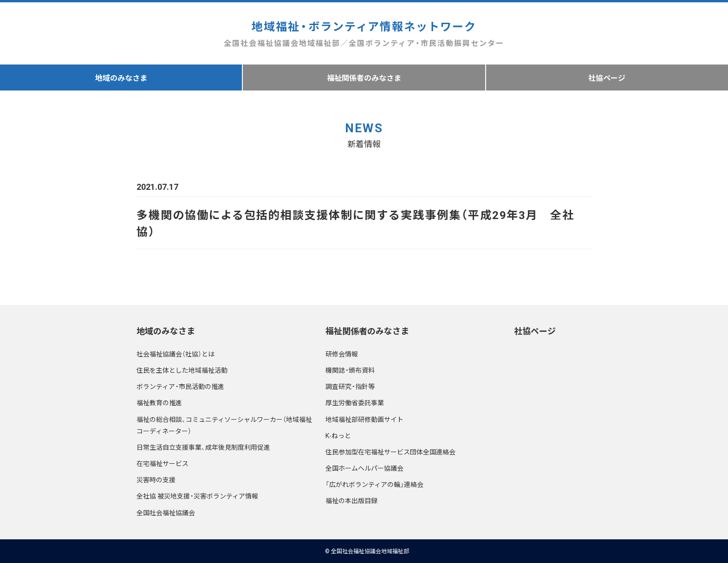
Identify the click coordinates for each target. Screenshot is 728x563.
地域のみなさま (121, 78)
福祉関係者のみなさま (364, 78)
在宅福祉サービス (162, 463)
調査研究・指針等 (350, 386)
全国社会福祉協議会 (166, 512)
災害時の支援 (156, 479)
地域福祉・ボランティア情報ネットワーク (364, 34)
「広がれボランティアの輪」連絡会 (374, 484)
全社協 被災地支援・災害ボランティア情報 (197, 496)
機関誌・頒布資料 (350, 370)
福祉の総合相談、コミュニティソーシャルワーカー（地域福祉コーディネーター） (224, 425)
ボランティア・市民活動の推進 (180, 386)
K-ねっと (338, 435)
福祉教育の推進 (159, 402)
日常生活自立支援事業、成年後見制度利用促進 (203, 447)
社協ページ (607, 78)
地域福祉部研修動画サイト (364, 419)
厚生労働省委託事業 (355, 402)
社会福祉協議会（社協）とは (175, 354)
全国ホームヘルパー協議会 (364, 468)
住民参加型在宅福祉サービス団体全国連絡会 (390, 452)
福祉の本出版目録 (351, 500)
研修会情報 (342, 354)
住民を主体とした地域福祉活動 (182, 370)
